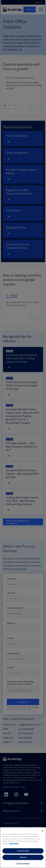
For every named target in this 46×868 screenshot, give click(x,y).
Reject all (23, 857)
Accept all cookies (23, 851)
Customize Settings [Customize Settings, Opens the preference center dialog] (23, 863)
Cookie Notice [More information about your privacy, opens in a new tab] (14, 843)
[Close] (42, 831)
